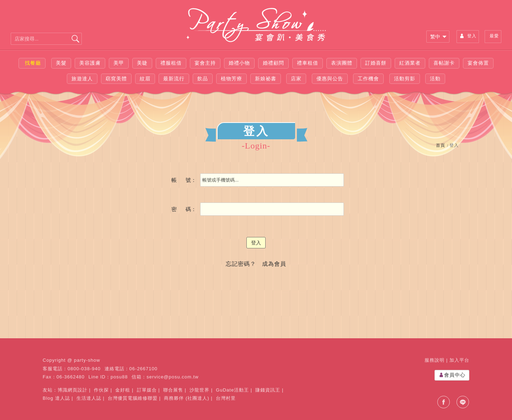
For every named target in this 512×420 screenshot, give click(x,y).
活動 (435, 79)
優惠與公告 (330, 79)
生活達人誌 (89, 398)
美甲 (119, 63)
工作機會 (368, 79)
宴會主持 (205, 63)
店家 (296, 79)
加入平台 (459, 360)
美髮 (61, 63)
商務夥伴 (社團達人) (186, 398)
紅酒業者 (410, 63)
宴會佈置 (478, 63)
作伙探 (101, 390)
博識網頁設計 (73, 390)
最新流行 (174, 79)
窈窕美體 (116, 79)
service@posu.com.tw (172, 377)
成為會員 (274, 264)
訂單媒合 (147, 390)
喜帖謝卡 (444, 63)
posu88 (119, 377)
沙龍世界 (199, 390)
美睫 (142, 63)
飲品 (203, 79)
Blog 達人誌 (56, 398)
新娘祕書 (266, 79)
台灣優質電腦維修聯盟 (133, 398)
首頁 (441, 145)
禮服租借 (171, 63)
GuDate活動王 (232, 390)
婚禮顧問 (273, 63)
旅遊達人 (82, 79)
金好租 (123, 390)
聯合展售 (173, 390)
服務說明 (434, 360)
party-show (87, 360)
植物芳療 (231, 79)
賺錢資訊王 (268, 390)
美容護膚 (90, 63)
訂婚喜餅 (376, 63)
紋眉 (145, 79)
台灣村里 (226, 398)
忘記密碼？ (241, 264)
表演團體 (342, 63)
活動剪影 (405, 79)
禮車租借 (308, 63)
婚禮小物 (239, 63)
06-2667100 (143, 369)
